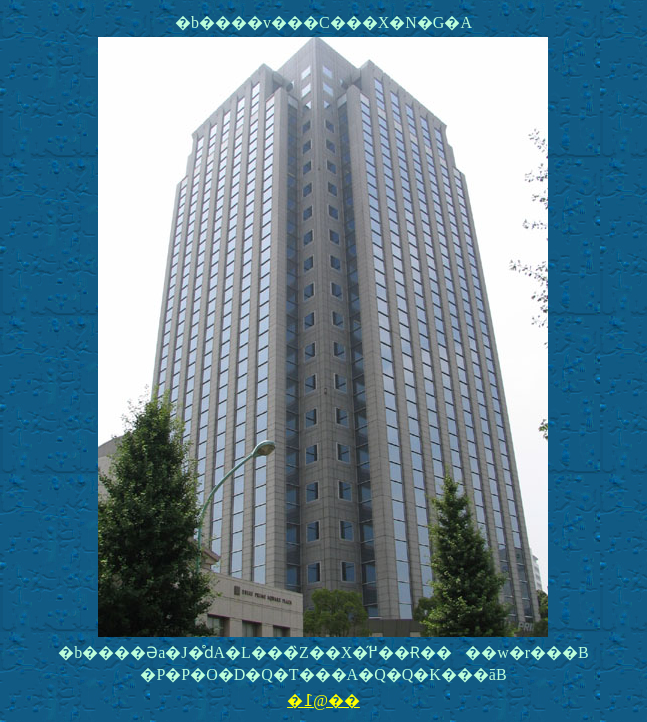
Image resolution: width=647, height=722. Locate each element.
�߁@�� (323, 700)
